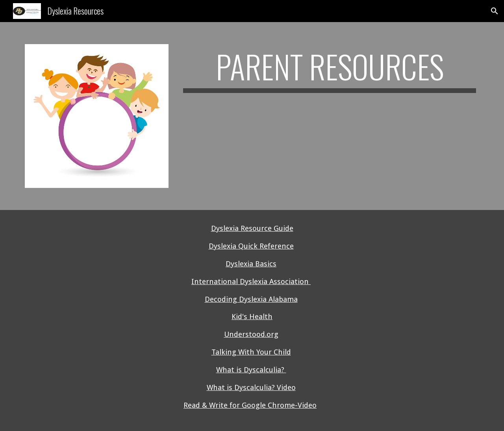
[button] (495, 11)
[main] (330, 74)
